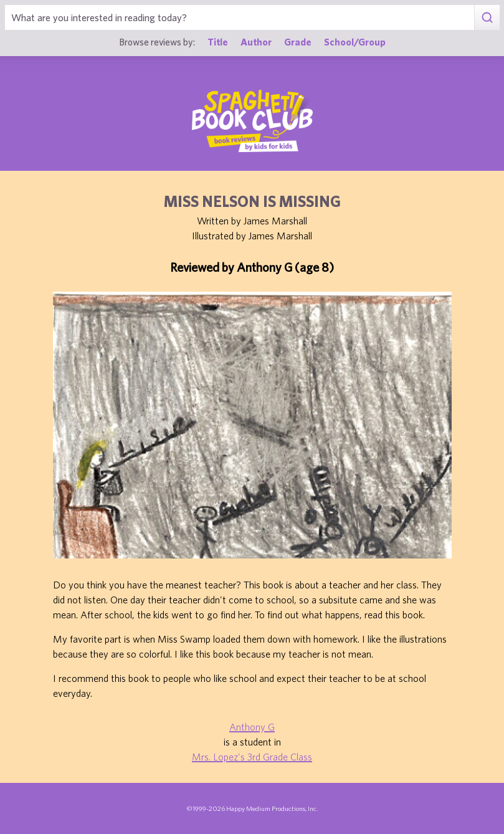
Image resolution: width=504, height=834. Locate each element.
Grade (298, 42)
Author (256, 42)
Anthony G (252, 727)
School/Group (355, 42)
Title (218, 42)
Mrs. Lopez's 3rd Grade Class (252, 757)
